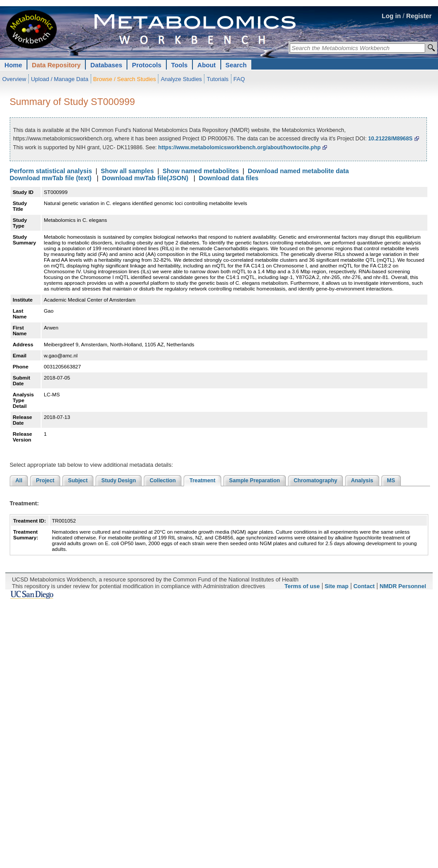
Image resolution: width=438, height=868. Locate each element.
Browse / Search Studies (125, 79)
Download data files (229, 178)
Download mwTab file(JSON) (145, 178)
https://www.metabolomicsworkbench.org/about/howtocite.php (240, 147)
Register (419, 16)
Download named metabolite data (298, 171)
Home (13, 65)
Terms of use (302, 586)
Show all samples (127, 171)
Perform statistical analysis (51, 171)
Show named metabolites (201, 171)
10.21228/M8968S (390, 139)
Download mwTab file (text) (51, 178)
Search (236, 65)
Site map (337, 586)
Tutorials (217, 79)
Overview (14, 79)
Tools (179, 65)
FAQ (239, 79)
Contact (364, 586)
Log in (391, 16)
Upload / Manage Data (60, 79)
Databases (106, 65)
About (207, 65)
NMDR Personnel (403, 586)
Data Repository (56, 65)
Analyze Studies (181, 79)
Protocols (146, 65)
